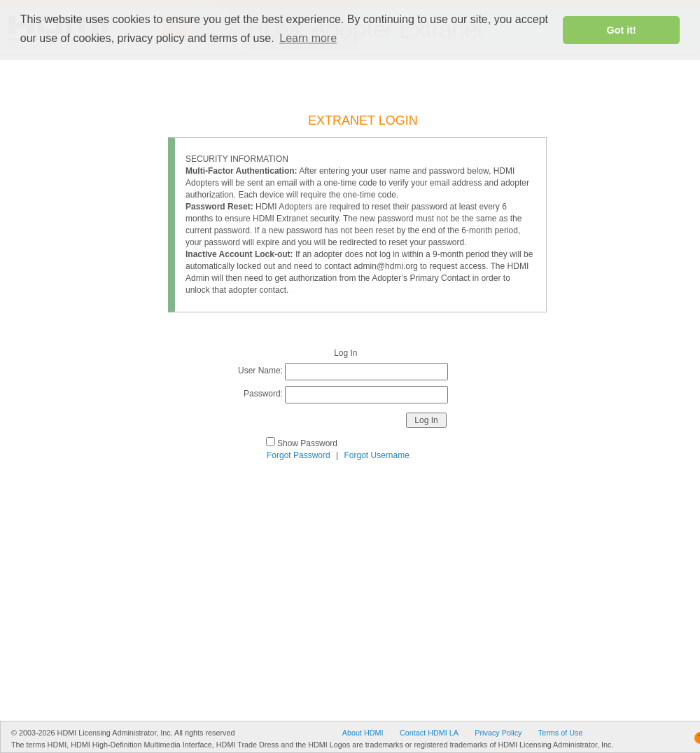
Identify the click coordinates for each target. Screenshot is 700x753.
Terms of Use (561, 733)
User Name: (260, 371)
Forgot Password (299, 455)
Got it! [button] (622, 30)
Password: (263, 394)
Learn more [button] (308, 38)
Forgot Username (377, 455)
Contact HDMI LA (429, 733)
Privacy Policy (498, 733)
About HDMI (363, 733)
